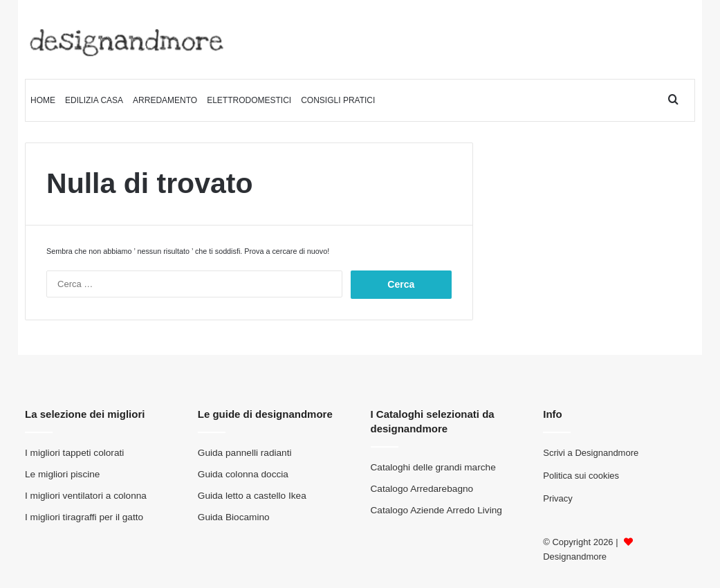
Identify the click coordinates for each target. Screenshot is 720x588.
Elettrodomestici (249, 100)
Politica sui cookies (581, 476)
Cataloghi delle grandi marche (433, 467)
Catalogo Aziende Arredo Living (436, 510)
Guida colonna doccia (243, 474)
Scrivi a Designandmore (591, 453)
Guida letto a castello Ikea (252, 496)
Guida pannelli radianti (245, 453)
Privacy (558, 498)
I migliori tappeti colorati (74, 453)
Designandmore (575, 557)
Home (43, 100)
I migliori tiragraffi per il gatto (84, 517)
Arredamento (165, 100)
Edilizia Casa (94, 100)
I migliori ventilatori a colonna (86, 496)
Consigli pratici (338, 100)
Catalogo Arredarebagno (422, 489)
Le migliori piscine (62, 474)
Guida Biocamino (234, 517)
